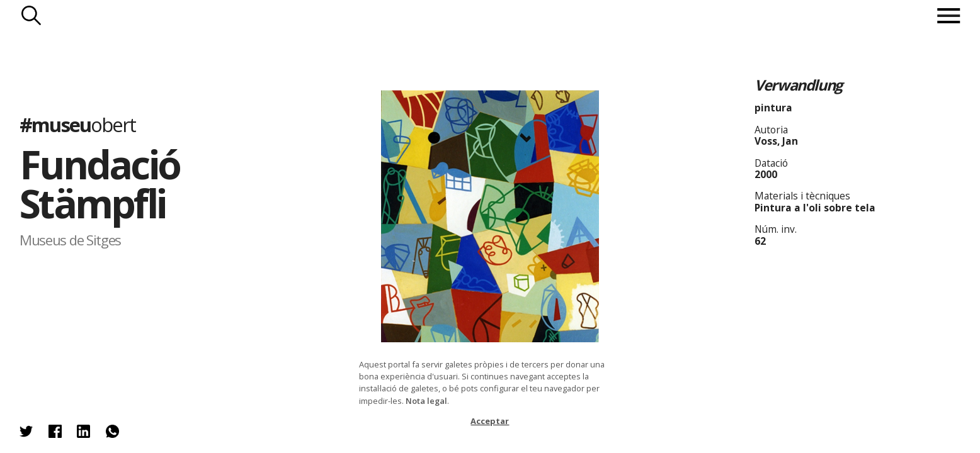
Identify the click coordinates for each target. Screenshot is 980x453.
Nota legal (426, 401)
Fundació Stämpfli (100, 183)
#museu (77, 125)
